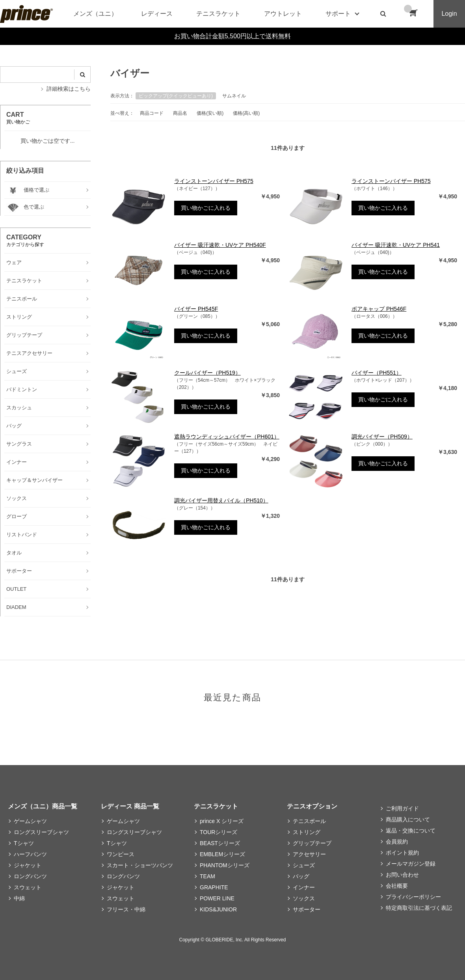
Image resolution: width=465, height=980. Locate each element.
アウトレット (283, 14)
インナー (304, 887)
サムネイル (234, 96)
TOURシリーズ (219, 832)
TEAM (207, 876)
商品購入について (408, 819)
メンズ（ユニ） (95, 14)
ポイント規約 (402, 853)
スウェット (28, 887)
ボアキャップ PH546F (379, 309)
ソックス (304, 898)
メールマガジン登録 (411, 864)
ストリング (307, 832)
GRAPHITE (214, 887)
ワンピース (121, 854)
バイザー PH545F (196, 309)
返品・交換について (411, 831)
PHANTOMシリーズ (225, 865)
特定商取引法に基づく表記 (419, 908)
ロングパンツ (30, 876)
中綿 (19, 898)
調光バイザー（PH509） (382, 437)
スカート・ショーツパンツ (140, 865)
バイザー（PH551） (377, 373)
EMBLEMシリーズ (222, 854)
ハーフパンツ (30, 854)
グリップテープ (312, 843)
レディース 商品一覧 (130, 806)
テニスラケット (218, 14)
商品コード (152, 113)
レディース (157, 14)
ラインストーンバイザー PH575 (214, 181)
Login (449, 14)
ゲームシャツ (30, 821)
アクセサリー (309, 854)
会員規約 (397, 842)
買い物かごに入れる (206, 208)
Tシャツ (24, 843)
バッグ (301, 876)
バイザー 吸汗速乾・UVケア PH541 (396, 245)
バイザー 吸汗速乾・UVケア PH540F (220, 245)
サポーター (307, 909)
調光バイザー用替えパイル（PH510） (221, 500)
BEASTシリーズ (220, 843)
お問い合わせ (402, 875)
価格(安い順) (210, 113)
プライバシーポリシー (413, 897)
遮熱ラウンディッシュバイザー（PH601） (227, 437)
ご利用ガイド (402, 808)
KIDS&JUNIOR (218, 909)
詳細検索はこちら (69, 89)
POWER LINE (217, 898)
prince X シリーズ (222, 821)
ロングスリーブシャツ (41, 832)
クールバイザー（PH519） (207, 373)
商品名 (180, 113)
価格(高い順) (246, 113)
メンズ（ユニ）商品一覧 (43, 806)
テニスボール (309, 821)
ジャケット (28, 865)
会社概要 (397, 886)
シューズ (304, 865)
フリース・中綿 (126, 909)
